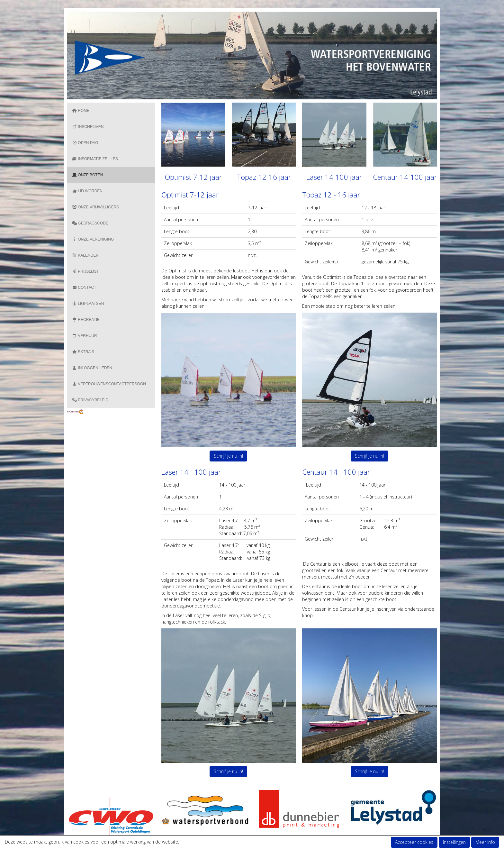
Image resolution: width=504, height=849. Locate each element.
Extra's (83, 352)
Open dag (85, 143)
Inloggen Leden (92, 368)
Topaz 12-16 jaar (264, 177)
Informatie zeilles (95, 159)
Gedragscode (90, 223)
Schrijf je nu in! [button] (228, 456)
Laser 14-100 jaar (334, 177)
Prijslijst (85, 271)
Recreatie (86, 320)
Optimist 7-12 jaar (193, 177)
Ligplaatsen (88, 304)
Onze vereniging (93, 239)
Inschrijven (88, 127)
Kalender (85, 255)
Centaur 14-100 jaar (405, 177)
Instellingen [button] (454, 842)
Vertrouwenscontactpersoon (109, 384)
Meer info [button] (485, 842)
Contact (84, 288)
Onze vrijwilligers (95, 207)
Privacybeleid (90, 400)
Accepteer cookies (414, 842)
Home (81, 111)
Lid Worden (87, 191)
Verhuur (85, 336)
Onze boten (87, 175)
